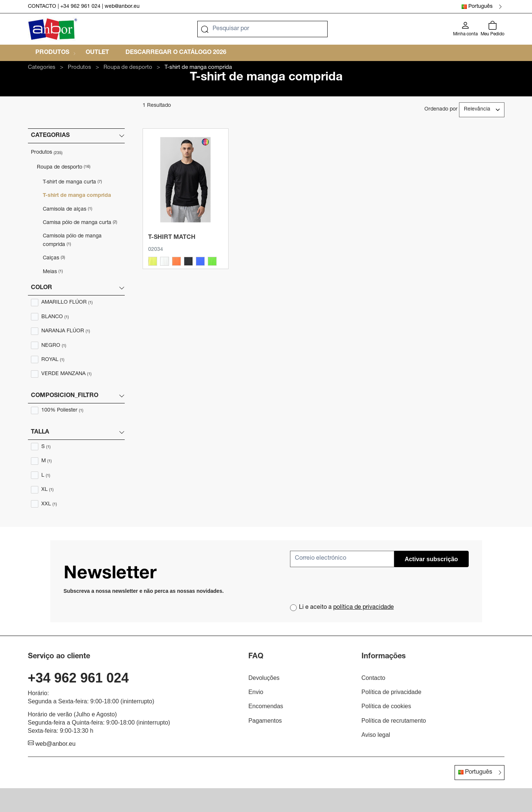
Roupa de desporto (64, 167)
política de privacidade (364, 608)
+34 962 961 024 (80, 7)
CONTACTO (42, 7)
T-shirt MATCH (172, 238)
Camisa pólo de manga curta (80, 223)
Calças (54, 258)
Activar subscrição (431, 559)
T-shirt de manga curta (72, 182)
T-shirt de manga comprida (77, 196)
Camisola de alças (68, 210)
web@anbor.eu (122, 7)
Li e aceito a (346, 608)
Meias (53, 272)
